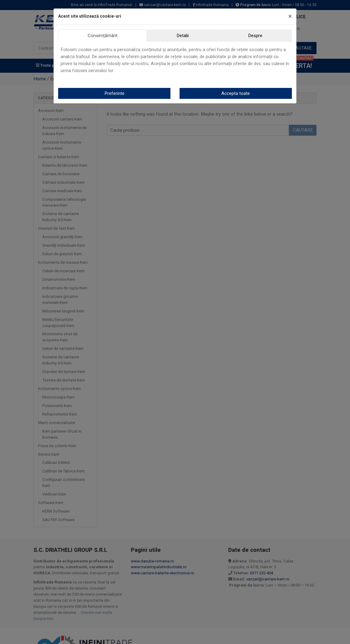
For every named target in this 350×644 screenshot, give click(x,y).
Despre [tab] (255, 36)
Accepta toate (236, 93)
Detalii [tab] (183, 36)
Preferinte (114, 93)
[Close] (290, 17)
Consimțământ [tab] (103, 36)
